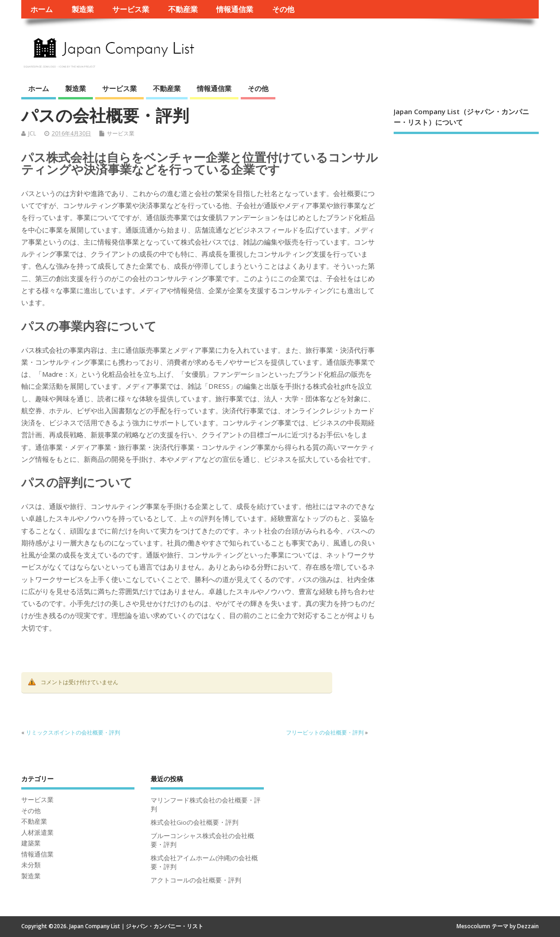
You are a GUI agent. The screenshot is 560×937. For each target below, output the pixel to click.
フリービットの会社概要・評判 (325, 732)
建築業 (31, 843)
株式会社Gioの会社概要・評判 (195, 822)
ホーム (42, 9)
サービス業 (131, 9)
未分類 (31, 865)
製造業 (83, 9)
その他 (283, 9)
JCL (32, 133)
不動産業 (183, 9)
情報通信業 (235, 9)
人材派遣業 (37, 833)
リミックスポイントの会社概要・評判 (73, 732)
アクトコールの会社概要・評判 (196, 880)
